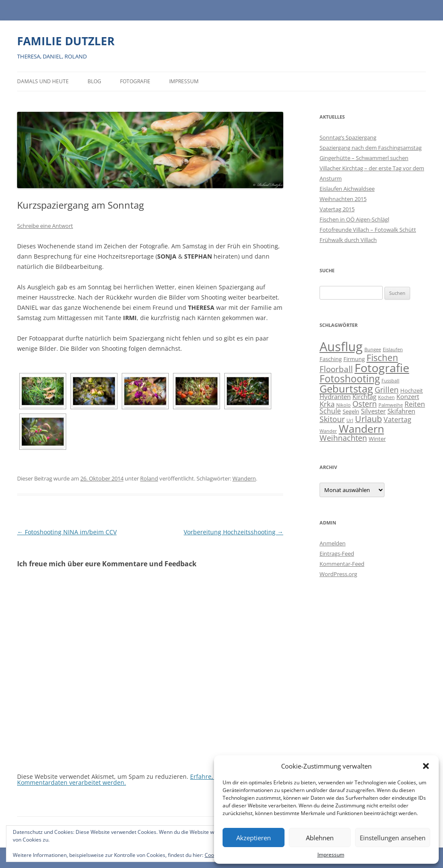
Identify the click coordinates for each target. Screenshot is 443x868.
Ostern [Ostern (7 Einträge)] (365, 403)
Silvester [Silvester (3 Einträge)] (373, 411)
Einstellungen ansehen (393, 838)
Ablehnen (320, 838)
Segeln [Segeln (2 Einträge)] (351, 411)
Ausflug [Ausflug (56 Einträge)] (341, 347)
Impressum (331, 855)
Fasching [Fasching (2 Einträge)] (331, 359)
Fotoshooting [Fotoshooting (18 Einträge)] (350, 379)
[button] (426, 766)
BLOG (94, 81)
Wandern (244, 478)
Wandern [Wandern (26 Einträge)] (361, 428)
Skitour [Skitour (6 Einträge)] (332, 419)
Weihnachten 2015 (343, 199)
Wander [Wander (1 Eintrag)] (328, 431)
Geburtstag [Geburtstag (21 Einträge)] (346, 389)
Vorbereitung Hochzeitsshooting (233, 532)
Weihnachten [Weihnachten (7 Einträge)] (343, 438)
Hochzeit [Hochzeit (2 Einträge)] (412, 390)
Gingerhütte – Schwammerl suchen (364, 158)
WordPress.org (338, 574)
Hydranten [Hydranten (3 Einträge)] (335, 397)
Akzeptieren (254, 838)
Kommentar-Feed (342, 564)
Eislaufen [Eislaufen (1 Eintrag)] (393, 350)
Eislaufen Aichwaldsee (347, 189)
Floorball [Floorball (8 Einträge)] (336, 369)
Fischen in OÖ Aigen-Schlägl (354, 219)
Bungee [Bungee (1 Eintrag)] (373, 350)
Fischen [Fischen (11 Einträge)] (382, 358)
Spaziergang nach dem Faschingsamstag (371, 148)
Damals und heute (43, 81)
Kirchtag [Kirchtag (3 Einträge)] (364, 397)
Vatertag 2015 (337, 209)
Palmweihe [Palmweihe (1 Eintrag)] (391, 405)
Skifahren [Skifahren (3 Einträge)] (401, 411)
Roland (149, 478)
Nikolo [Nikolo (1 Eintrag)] (343, 405)
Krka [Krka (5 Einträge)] (327, 404)
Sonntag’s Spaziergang (348, 137)
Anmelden (333, 543)
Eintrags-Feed (337, 553)
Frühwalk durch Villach (348, 240)
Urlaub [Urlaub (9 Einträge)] (368, 419)
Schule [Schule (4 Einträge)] (330, 411)
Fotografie (135, 81)
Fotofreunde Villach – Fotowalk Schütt (368, 230)
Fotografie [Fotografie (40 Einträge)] (382, 368)
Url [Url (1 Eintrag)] (350, 420)
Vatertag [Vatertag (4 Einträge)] (398, 419)
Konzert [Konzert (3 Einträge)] (408, 397)
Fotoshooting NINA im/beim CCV (67, 532)
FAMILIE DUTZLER (66, 41)
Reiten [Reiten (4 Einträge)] (415, 404)
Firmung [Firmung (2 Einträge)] (354, 359)
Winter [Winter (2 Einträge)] (377, 439)
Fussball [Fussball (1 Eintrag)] (390, 381)
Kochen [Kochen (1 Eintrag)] (386, 397)
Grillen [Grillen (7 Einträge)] (387, 389)
